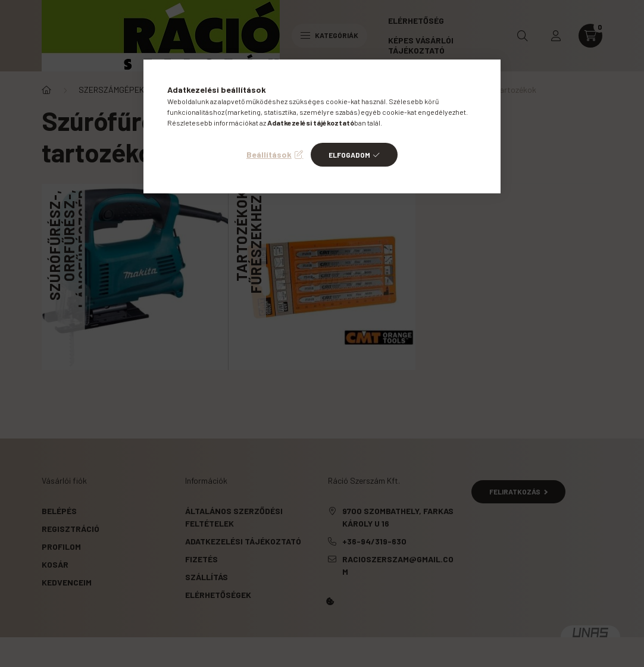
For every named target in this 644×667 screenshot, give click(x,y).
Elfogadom (349, 155)
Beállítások (269, 154)
